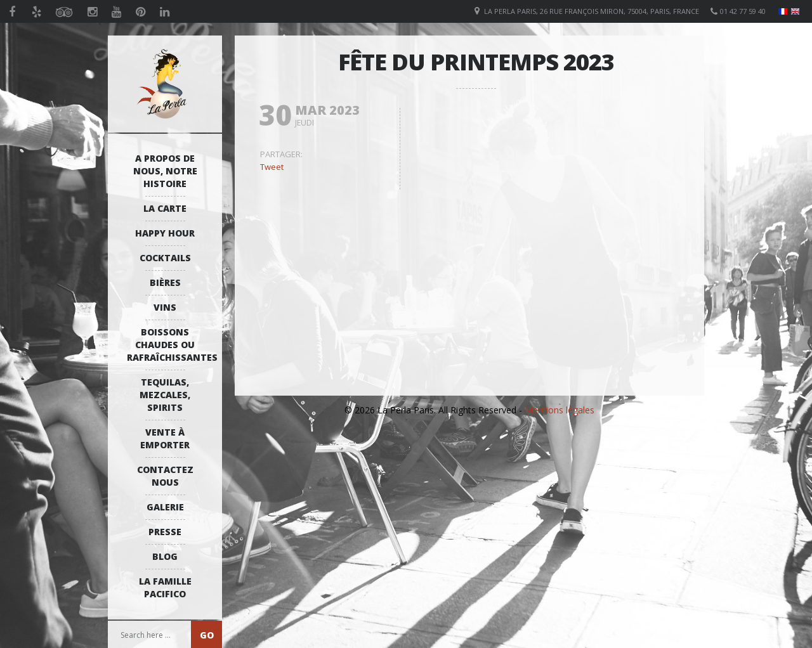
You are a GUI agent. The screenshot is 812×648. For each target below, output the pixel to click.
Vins (165, 307)
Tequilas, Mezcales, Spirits (165, 395)
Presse (165, 532)
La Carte (165, 208)
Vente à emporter (165, 438)
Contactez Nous (165, 476)
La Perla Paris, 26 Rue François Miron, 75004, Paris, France (592, 11)
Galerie (165, 507)
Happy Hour (165, 233)
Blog (165, 556)
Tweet (272, 167)
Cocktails (165, 258)
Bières (165, 282)
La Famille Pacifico (165, 587)
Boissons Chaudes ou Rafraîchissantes (168, 345)
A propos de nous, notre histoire (165, 171)
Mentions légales (560, 410)
